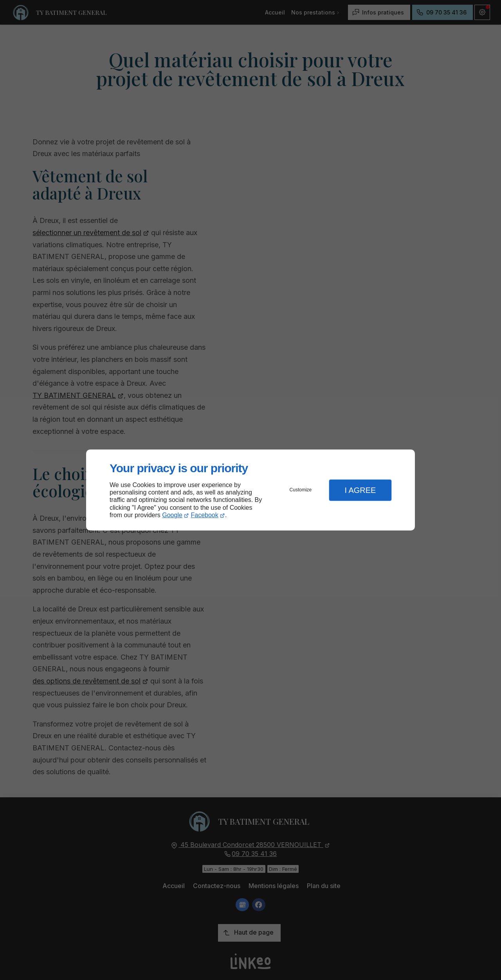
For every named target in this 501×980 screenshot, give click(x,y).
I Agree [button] (360, 490)
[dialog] (250, 490)
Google (172, 515)
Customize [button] (301, 490)
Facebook (205, 515)
